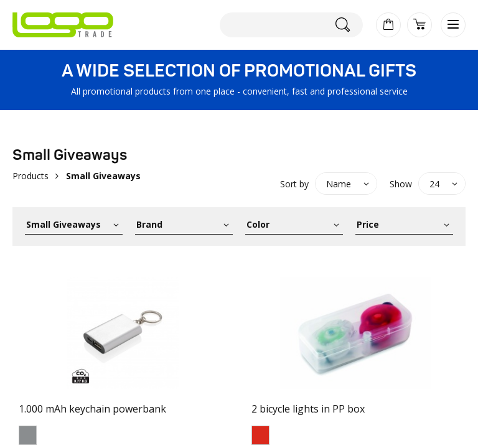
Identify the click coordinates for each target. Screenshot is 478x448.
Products (30, 176)
